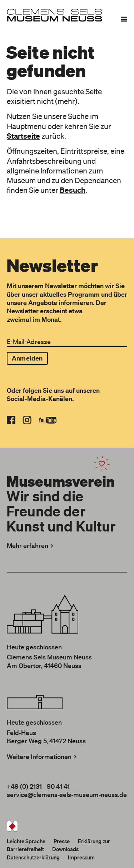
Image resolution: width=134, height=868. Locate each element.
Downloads (65, 849)
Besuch (73, 190)
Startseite (23, 136)
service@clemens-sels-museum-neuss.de (67, 795)
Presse (62, 841)
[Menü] (124, 19)
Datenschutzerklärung (33, 857)
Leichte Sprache (26, 841)
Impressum (81, 857)
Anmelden (27, 358)
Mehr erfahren (31, 545)
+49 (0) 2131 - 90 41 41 (38, 786)
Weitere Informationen (43, 757)
